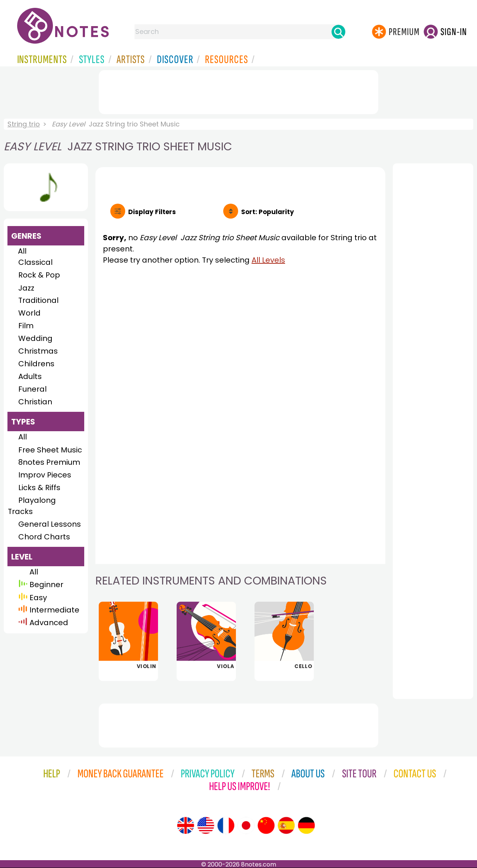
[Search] (338, 32)
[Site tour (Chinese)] (266, 825)
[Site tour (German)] (306, 825)
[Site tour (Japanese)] (246, 825)
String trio (24, 124)
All (22, 251)
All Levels (268, 260)
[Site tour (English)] (186, 825)
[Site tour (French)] (226, 825)
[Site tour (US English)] (206, 825)
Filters (152, 212)
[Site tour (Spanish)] (286, 825)
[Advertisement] (238, 91)
